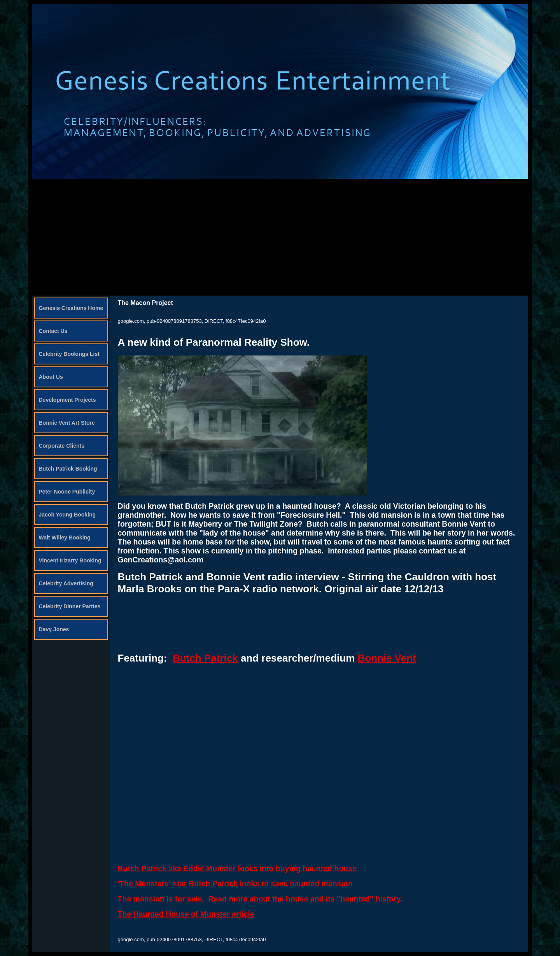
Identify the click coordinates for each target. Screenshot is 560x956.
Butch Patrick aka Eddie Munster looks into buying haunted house (237, 868)
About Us (51, 377)
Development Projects (67, 400)
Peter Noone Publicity (67, 492)
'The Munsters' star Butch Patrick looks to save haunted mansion (235, 884)
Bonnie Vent (387, 658)
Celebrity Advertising (66, 583)
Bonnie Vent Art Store (67, 423)
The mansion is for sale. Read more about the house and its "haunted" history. (260, 899)
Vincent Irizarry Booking (70, 560)
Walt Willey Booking (65, 538)
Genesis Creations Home (71, 308)
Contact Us (53, 331)
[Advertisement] (280, 237)
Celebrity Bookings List (69, 354)
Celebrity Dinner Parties (70, 606)
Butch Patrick (205, 658)
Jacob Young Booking (67, 515)
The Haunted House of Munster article (186, 914)
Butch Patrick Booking (68, 469)
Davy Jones (54, 629)
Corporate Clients (62, 446)
